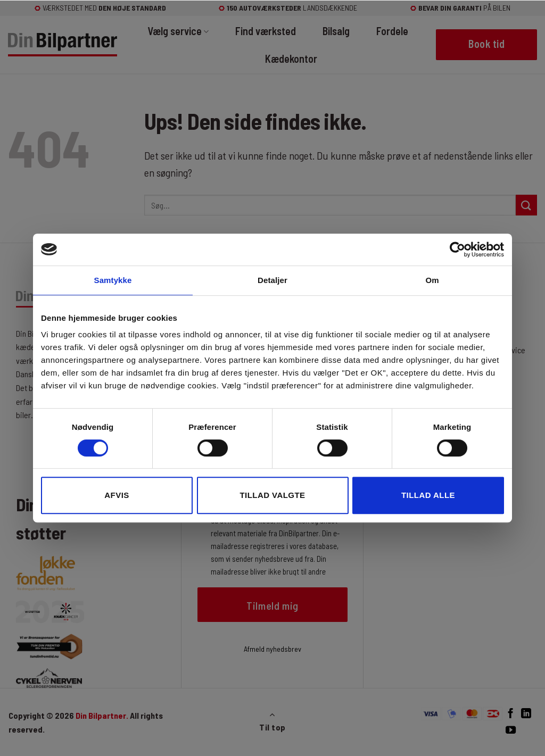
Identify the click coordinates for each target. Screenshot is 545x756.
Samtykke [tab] (113, 280)
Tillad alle (428, 495)
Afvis (117, 495)
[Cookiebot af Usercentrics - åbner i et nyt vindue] (457, 250)
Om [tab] (432, 280)
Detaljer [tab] (272, 280)
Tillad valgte (272, 495)
